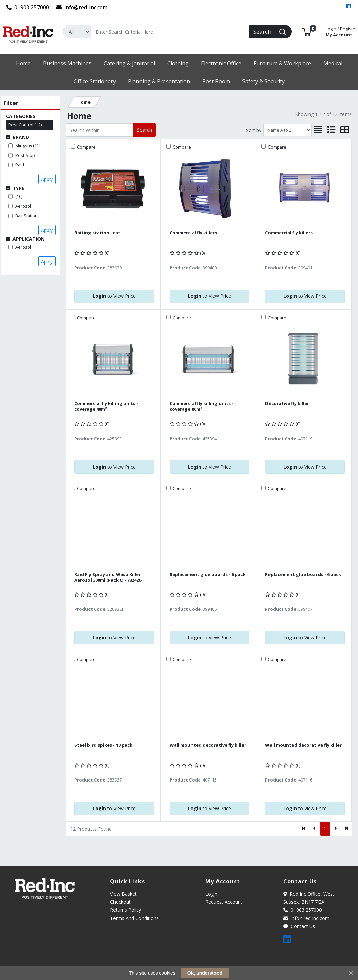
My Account (341, 31)
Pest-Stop (25, 155)
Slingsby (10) (28, 145)
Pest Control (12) (25, 125)
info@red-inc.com (82, 7)
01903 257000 (28, 7)
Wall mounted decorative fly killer (208, 745)
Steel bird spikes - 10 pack (103, 745)
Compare (86, 147)
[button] (306, 31)
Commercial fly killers (193, 233)
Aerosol (23, 206)
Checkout (120, 902)
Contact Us (299, 926)
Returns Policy (126, 910)
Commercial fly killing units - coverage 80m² (201, 406)
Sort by (254, 130)
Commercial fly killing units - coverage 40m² (106, 406)
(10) (19, 196)
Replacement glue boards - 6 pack (208, 574)
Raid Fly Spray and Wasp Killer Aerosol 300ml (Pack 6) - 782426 (108, 577)
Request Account (224, 902)
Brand (21, 137)
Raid (20, 165)
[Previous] (315, 829)
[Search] (170, 32)
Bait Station (27, 216)
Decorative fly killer (287, 404)
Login (211, 894)
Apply (47, 179)
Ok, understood (205, 973)
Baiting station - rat (97, 233)
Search (145, 130)
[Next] (336, 829)
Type (18, 188)
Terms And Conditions (134, 918)
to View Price (114, 296)
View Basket (123, 894)
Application (29, 239)
